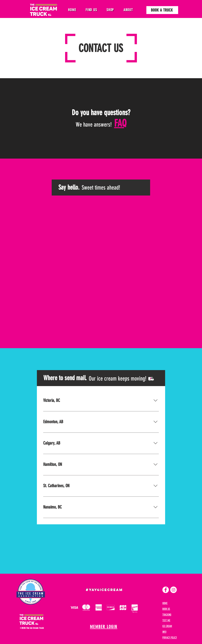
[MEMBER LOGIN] (104, 627)
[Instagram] (173, 590)
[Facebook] (166, 590)
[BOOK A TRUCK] (162, 10)
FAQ (120, 123)
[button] (91, 10)
